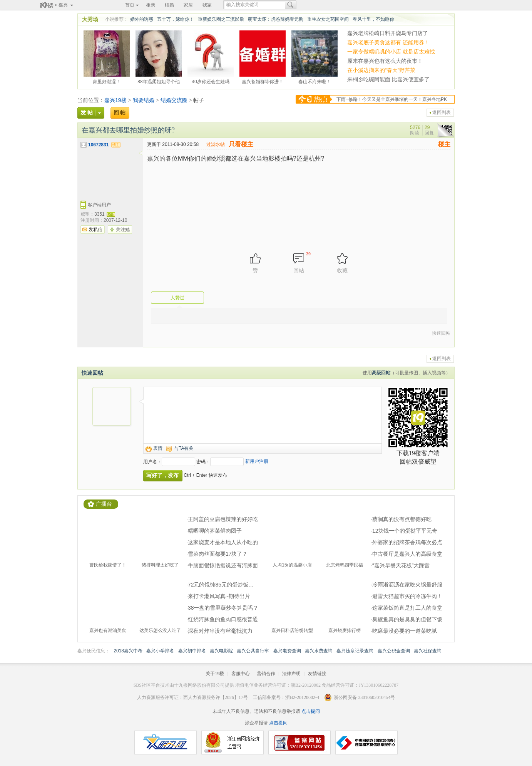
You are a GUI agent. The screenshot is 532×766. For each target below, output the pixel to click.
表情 (158, 448)
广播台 (104, 504)
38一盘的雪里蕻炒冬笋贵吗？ (223, 608)
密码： (203, 462)
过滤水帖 (216, 144)
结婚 (169, 5)
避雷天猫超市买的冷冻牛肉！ (407, 596)
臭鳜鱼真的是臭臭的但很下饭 (407, 619)
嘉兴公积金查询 (394, 651)
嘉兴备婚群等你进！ (263, 80)
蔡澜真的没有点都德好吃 (402, 519)
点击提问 (310, 711)
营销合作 (266, 674)
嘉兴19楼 (115, 100)
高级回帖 (381, 373)
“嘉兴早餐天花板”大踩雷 (401, 565)
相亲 (151, 5)
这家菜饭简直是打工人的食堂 (407, 608)
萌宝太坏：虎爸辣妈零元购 (276, 19)
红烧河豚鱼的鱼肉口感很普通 (223, 619)
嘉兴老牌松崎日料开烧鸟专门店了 (388, 33)
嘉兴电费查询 (287, 651)
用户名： (152, 462)
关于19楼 (215, 674)
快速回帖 (441, 333)
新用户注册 (257, 461)
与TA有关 (184, 448)
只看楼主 (241, 144)
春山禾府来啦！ (315, 80)
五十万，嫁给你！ (176, 19)
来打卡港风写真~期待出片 (219, 596)
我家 (207, 5)
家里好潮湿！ (107, 80)
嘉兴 (63, 5)
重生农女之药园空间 (328, 19)
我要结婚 (144, 100)
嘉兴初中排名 (192, 651)
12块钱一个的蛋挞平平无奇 (405, 531)
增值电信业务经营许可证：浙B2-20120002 (278, 685)
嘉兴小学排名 (160, 651)
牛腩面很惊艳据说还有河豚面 (223, 565)
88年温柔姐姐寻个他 (158, 80)
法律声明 (291, 674)
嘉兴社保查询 (428, 651)
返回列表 (442, 112)
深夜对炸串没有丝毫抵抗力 (220, 631)
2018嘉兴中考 (128, 651)
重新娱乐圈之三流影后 (221, 19)
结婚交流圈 (174, 100)
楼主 (444, 144)
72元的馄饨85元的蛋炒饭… (221, 585)
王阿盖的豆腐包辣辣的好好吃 (223, 519)
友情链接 (317, 674)
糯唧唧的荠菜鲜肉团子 (215, 531)
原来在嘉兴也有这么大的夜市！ (385, 61)
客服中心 (241, 674)
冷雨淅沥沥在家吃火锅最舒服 (407, 585)
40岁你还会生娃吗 (210, 80)
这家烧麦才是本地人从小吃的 (223, 542)
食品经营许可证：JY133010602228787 (360, 685)
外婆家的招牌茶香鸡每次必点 (407, 542)
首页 (130, 5)
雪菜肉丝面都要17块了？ (218, 554)
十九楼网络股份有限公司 (199, 685)
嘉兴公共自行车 (253, 651)
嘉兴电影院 (221, 651)
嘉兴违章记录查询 (355, 651)
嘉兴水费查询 (319, 651)
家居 (188, 5)
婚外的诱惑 (142, 19)
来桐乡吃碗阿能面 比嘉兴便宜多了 (388, 79)
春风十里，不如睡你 (373, 19)
